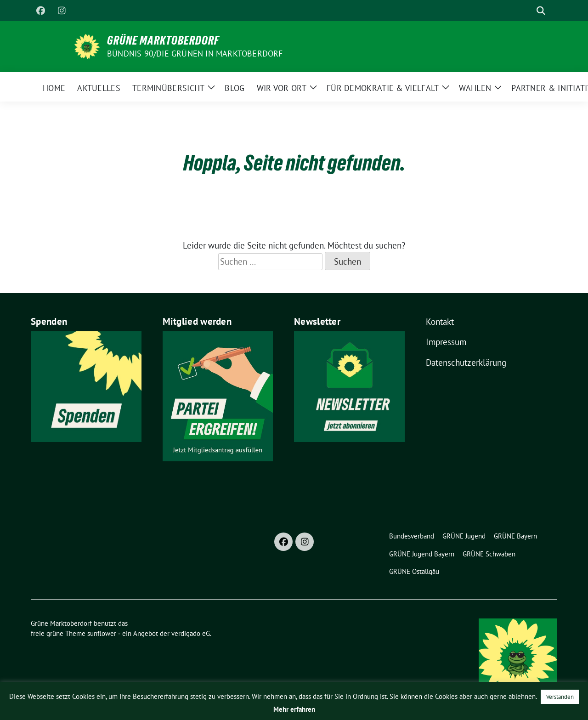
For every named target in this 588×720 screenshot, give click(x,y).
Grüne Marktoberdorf (163, 40)
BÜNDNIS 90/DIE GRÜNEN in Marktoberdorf (195, 54)
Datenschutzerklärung (466, 363)
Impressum (446, 342)
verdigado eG (191, 633)
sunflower (102, 633)
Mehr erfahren (294, 709)
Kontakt (440, 322)
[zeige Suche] (541, 11)
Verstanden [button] (560, 697)
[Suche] (528, 11)
